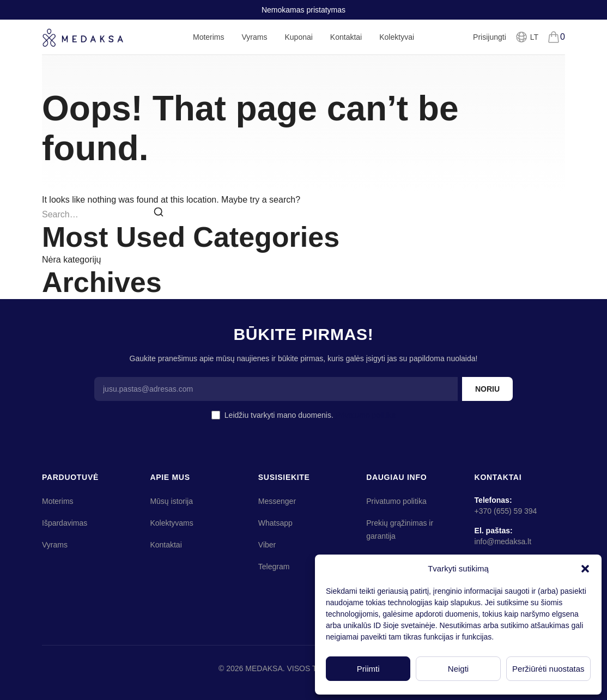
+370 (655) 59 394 (506, 511)
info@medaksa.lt (503, 541)
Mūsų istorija (171, 501)
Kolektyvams (171, 523)
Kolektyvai (397, 37)
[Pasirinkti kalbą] (527, 37)
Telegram (274, 567)
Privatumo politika (366, 415)
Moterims (209, 44)
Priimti (368, 669)
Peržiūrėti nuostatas (548, 669)
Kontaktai (346, 37)
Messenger (277, 501)
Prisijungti (490, 37)
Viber (267, 545)
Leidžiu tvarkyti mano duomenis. (310, 415)
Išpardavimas (65, 523)
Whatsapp (275, 523)
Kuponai (298, 37)
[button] (585, 569)
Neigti (458, 669)
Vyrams (255, 44)
